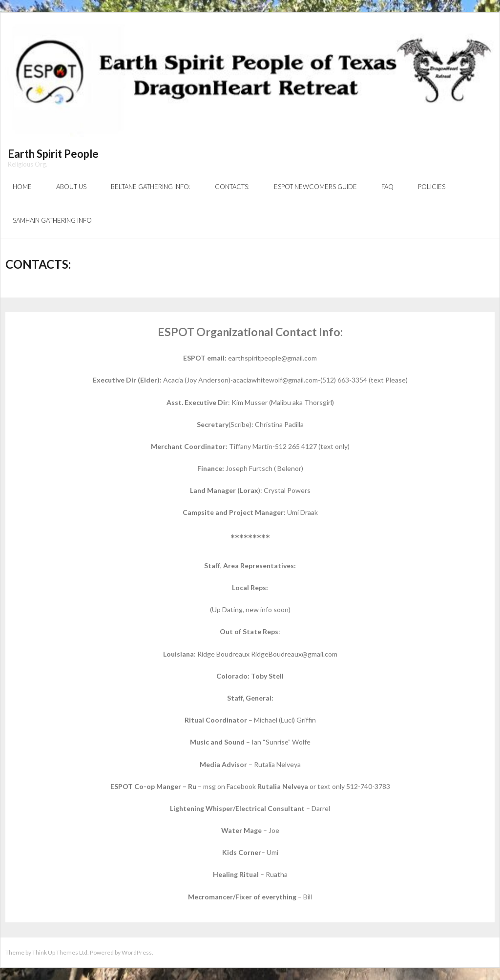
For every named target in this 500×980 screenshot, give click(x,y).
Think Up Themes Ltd (60, 952)
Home (22, 187)
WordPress (137, 952)
